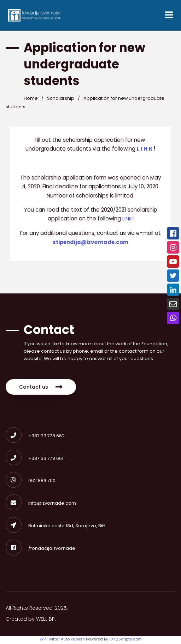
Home (31, 99)
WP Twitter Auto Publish (62, 641)
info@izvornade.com (41, 505)
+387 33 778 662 (35, 437)
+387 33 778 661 (34, 460)
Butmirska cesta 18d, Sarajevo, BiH (56, 528)
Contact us (41, 388)
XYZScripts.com (126, 641)
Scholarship (61, 99)
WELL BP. (47, 621)
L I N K (146, 150)
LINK (127, 220)
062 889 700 (31, 482)
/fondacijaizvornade (40, 550)
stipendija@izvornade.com (90, 243)
